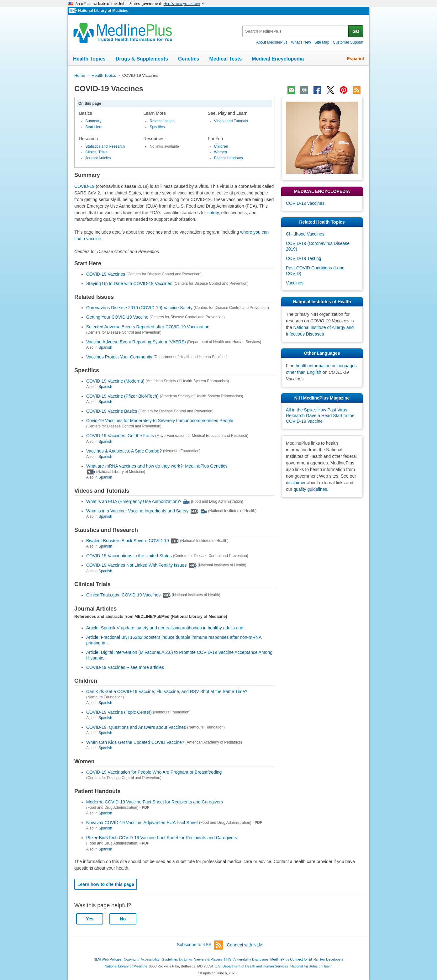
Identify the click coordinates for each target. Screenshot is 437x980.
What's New (301, 42)
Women (221, 152)
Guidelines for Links (177, 959)
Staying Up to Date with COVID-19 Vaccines (129, 283)
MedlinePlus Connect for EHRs (294, 959)
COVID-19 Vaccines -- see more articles (125, 667)
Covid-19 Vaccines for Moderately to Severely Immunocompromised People (160, 421)
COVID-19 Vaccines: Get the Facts (120, 436)
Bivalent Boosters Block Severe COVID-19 (128, 541)
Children (221, 146)
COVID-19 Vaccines (106, 274)
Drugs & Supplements (142, 59)
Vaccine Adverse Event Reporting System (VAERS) (136, 342)
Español (355, 59)
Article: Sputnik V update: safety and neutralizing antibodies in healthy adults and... (167, 628)
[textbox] (296, 31)
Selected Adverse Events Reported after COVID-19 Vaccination (148, 327)
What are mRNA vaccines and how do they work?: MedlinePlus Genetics (157, 466)
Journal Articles (98, 158)
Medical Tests (225, 59)
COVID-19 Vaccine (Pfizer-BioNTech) (122, 396)
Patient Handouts (229, 158)
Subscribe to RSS (200, 945)
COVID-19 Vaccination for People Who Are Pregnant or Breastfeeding (154, 772)
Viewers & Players (208, 959)
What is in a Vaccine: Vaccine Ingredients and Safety (137, 511)
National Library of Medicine (103, 11)
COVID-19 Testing (304, 258)
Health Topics (89, 59)
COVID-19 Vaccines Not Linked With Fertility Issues (136, 565)
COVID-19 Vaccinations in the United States (129, 556)
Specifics (157, 127)
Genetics (189, 59)
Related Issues (162, 121)
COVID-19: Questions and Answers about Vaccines (136, 727)
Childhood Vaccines (305, 234)
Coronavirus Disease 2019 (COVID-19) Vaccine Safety (139, 308)
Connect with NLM (245, 945)
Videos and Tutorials (231, 121)
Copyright (131, 959)
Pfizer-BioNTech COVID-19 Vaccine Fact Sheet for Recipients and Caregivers (162, 838)
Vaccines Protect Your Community (119, 357)
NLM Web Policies (108, 959)
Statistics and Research (105, 146)
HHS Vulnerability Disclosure (246, 959)
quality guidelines (310, 489)
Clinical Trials (96, 152)
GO (356, 31)
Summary (93, 121)
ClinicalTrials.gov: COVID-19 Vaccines (123, 595)
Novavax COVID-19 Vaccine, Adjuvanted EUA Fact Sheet (142, 823)
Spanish (105, 347)
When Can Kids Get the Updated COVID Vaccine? (135, 742)
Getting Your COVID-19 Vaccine (117, 317)
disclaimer (296, 483)
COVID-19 (84, 186)
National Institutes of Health (311, 966)
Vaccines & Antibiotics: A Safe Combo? (124, 451)
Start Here (94, 127)
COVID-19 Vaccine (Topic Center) (119, 712)
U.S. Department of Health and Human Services (251, 966)
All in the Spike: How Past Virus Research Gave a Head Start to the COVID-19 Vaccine (320, 416)
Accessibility (150, 959)
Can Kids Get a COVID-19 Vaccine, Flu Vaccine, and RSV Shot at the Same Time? (167, 691)
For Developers (332, 959)
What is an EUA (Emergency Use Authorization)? (134, 501)
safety (213, 213)
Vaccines (295, 283)
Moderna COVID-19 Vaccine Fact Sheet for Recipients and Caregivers (155, 802)
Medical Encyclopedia (278, 59)
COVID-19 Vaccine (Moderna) (115, 381)
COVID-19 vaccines (305, 203)
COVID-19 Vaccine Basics (112, 411)
